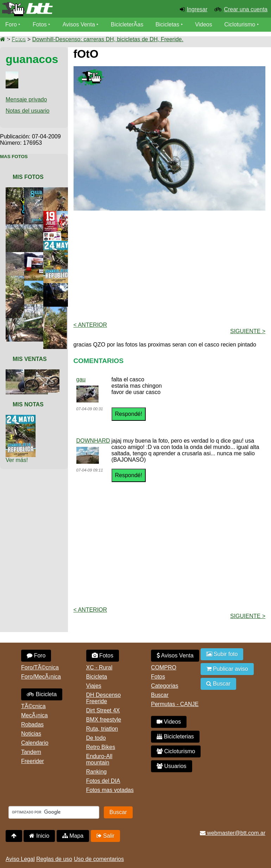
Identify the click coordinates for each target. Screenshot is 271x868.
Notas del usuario (28, 111)
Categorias (165, 686)
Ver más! (17, 460)
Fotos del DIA (103, 781)
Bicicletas (168, 24)
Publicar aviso (227, 669)
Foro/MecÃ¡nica (41, 677)
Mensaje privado (26, 99)
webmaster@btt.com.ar (233, 833)
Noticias (31, 734)
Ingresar (197, 9)
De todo (96, 738)
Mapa (73, 836)
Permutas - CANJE (175, 704)
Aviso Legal (20, 859)
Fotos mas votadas (110, 790)
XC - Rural (99, 667)
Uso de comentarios (99, 859)
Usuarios (16, 39)
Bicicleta (42, 694)
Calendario (35, 743)
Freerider (33, 761)
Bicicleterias (175, 736)
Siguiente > (248, 331)
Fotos (40, 24)
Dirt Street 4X (103, 710)
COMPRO (164, 667)
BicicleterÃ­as (127, 24)
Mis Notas (28, 404)
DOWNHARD (93, 441)
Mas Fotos (14, 157)
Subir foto (222, 654)
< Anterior (90, 325)
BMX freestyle (104, 720)
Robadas (32, 725)
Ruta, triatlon (102, 729)
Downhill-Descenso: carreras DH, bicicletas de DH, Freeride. (108, 39)
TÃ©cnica (33, 706)
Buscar (160, 695)
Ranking (97, 772)
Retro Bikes (101, 747)
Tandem (31, 752)
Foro (11, 24)
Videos (204, 24)
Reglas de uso (54, 859)
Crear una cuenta (246, 9)
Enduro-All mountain (99, 759)
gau (81, 379)
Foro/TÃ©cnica (40, 667)
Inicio (39, 836)
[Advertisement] (172, 266)
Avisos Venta (79, 24)
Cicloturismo (240, 24)
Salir (105, 836)
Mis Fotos (28, 177)
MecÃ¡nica (34, 715)
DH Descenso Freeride (104, 698)
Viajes (94, 686)
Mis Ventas (30, 359)
